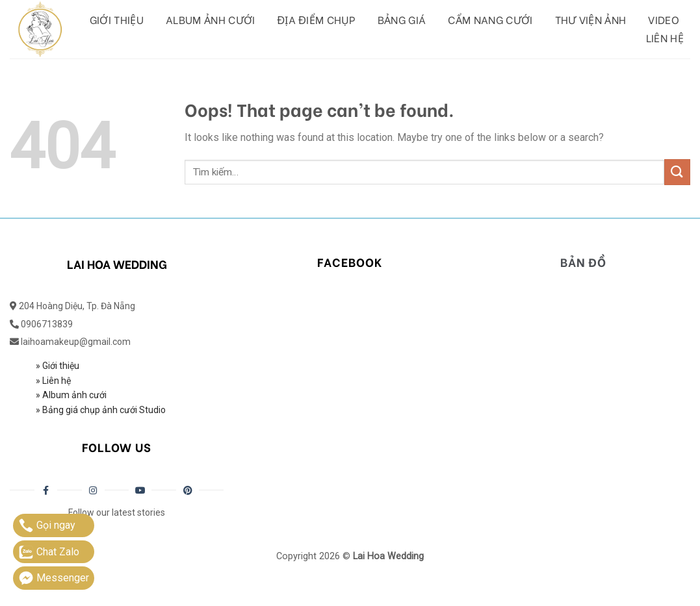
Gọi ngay (47, 525)
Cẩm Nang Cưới (490, 19)
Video (664, 19)
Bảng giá (402, 19)
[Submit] (677, 172)
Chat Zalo (49, 552)
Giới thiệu (117, 19)
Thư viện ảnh (591, 19)
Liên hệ (665, 37)
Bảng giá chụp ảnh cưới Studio (103, 410)
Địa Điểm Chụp (317, 19)
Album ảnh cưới (210, 19)
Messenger (54, 578)
